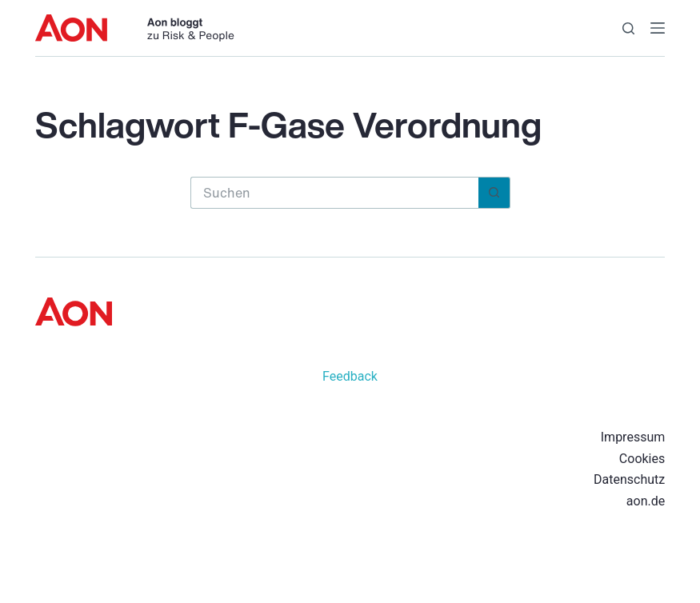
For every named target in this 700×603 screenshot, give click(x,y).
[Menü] (658, 28)
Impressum (633, 437)
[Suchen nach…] (334, 193)
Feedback (350, 376)
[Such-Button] (494, 193)
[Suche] (628, 28)
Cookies (642, 459)
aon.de (646, 501)
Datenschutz (629, 479)
